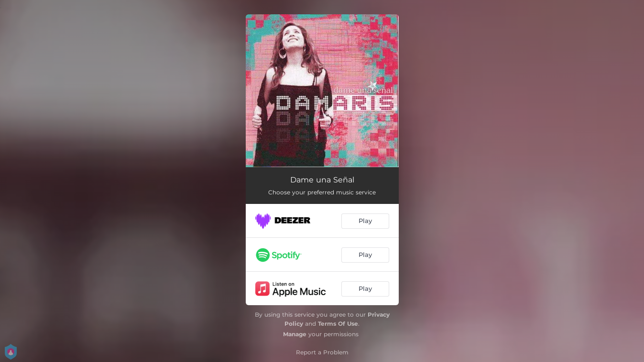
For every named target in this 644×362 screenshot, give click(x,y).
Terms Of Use (338, 324)
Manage (295, 334)
